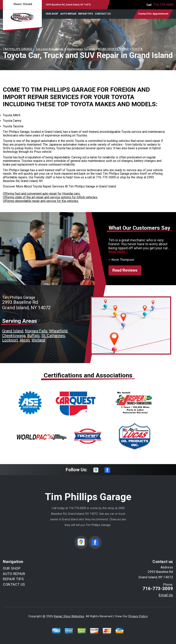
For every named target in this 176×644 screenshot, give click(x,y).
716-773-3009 (163, 5)
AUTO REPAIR (68, 14)
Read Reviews (125, 270)
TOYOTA (137, 49)
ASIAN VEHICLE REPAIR (113, 49)
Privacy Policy (138, 616)
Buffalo (33, 336)
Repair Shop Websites (69, 616)
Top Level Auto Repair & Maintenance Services (65, 49)
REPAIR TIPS (86, 14)
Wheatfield (58, 331)
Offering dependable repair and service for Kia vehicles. (41, 201)
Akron (25, 340)
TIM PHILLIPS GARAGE (18, 49)
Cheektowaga (14, 336)
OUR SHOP (52, 14)
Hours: (22, 4)
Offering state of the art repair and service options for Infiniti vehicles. (50, 197)
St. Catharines (53, 336)
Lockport (10, 340)
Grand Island (13, 331)
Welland (38, 340)
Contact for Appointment (153, 14)
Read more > (118, 252)
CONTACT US (103, 14)
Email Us (166, 595)
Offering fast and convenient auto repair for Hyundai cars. (42, 194)
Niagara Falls (36, 331)
